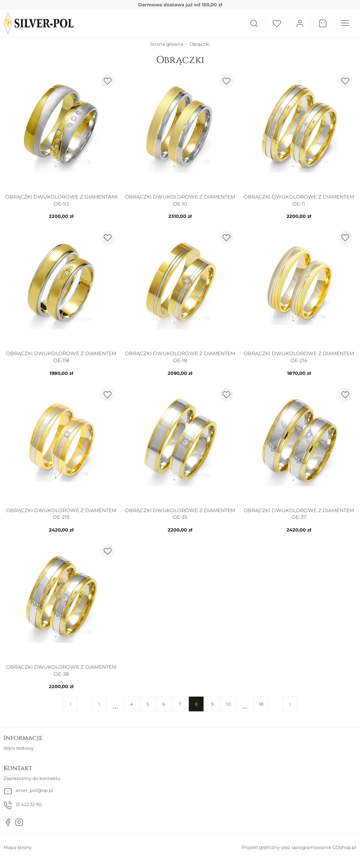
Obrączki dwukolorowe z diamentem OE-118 (61, 357)
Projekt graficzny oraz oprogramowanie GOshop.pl (299, 847)
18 (261, 704)
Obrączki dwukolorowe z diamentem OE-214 (299, 357)
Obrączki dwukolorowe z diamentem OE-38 (61, 671)
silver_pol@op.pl (34, 790)
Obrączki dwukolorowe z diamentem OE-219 (61, 514)
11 (245, 704)
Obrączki (200, 44)
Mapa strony (18, 847)
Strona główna (167, 44)
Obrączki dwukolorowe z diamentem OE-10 (180, 200)
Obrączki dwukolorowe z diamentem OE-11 (299, 200)
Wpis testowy (19, 748)
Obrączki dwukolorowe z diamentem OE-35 (180, 514)
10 (229, 704)
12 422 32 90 (29, 804)
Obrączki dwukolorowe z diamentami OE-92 (61, 200)
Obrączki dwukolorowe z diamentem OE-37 (299, 514)
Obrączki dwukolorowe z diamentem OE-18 (180, 357)
